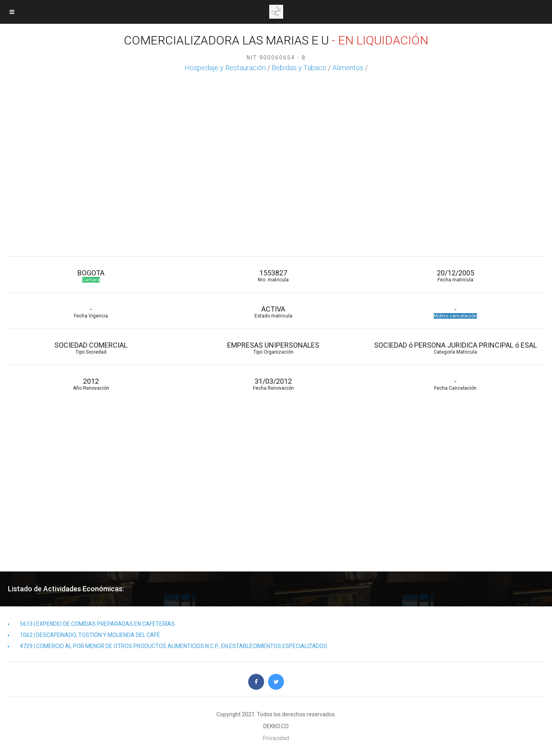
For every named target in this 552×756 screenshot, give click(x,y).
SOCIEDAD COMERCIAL (91, 348)
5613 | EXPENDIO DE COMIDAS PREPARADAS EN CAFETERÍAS (91, 624)
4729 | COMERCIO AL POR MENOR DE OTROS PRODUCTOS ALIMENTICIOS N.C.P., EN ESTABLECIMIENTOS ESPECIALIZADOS (168, 646)
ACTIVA (273, 312)
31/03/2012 (273, 384)
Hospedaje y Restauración (225, 68)
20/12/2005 (455, 276)
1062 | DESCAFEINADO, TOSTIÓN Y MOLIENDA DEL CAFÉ (84, 635)
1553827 (273, 276)
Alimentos (348, 68)
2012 (91, 384)
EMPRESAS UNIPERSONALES (273, 348)
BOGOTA (91, 276)
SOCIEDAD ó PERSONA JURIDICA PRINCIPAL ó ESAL (455, 348)
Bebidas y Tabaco (299, 68)
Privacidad (276, 738)
